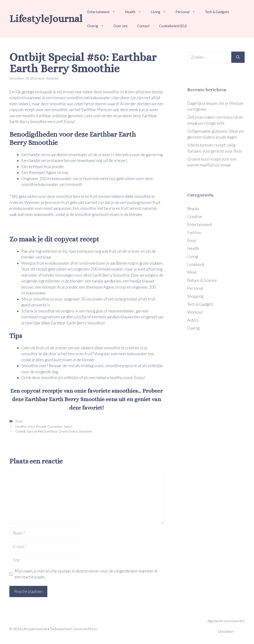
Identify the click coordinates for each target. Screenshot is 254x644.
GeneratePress (85, 629)
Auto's (193, 320)
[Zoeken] (238, 57)
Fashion (194, 232)
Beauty (193, 209)
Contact (143, 26)
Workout (195, 312)
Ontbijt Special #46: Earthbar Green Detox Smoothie (54, 431)
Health (135, 12)
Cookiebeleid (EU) (173, 26)
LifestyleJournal (46, 19)
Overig (98, 26)
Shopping (195, 296)
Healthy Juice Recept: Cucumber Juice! (44, 426)
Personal (188, 12)
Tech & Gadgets (217, 12)
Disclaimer (226, 631)
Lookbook (196, 264)
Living (161, 12)
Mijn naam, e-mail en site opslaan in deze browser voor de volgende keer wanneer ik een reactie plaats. (86, 574)
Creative (195, 217)
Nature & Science (202, 280)
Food (19, 421)
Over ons (121, 26)
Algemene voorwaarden (226, 621)
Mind (192, 272)
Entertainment (104, 12)
